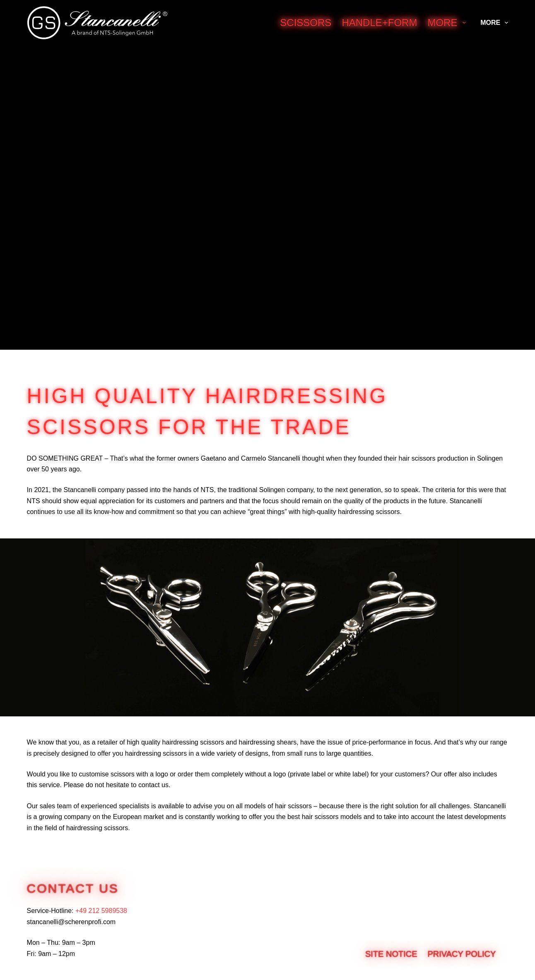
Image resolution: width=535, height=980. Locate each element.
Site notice (391, 954)
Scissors (306, 23)
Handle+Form (379, 23)
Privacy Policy (462, 954)
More (448, 23)
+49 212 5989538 (101, 911)
